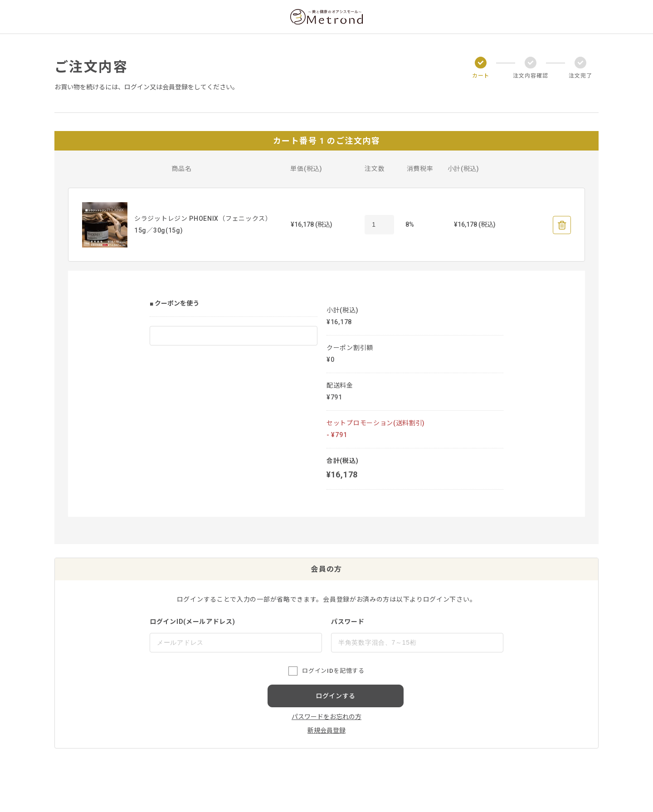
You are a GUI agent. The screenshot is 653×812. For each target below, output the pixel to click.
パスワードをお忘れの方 (326, 717)
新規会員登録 (326, 730)
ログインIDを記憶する (333, 671)
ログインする (336, 696)
